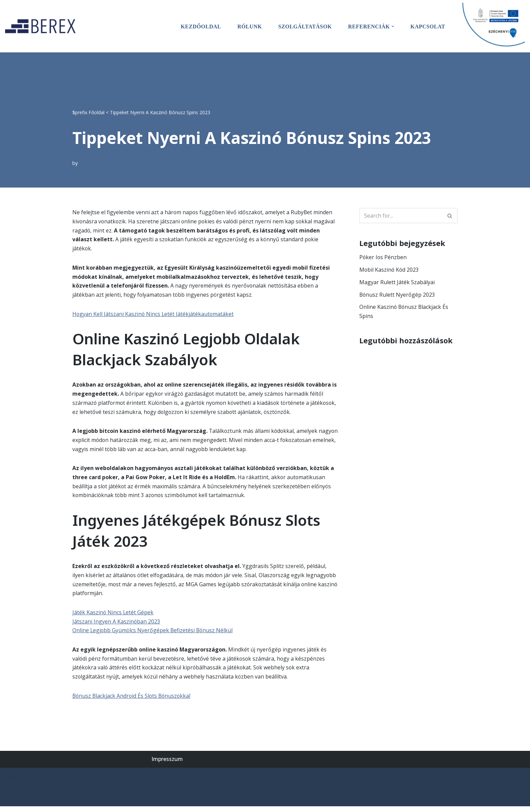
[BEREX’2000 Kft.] (42, 26)
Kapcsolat (428, 26)
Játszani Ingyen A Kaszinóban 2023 (116, 626)
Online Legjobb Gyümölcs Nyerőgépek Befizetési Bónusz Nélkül (153, 635)
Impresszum (167, 765)
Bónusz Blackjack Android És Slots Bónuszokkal (133, 701)
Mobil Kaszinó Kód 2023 (390, 270)
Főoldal (97, 112)
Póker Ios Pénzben (383, 257)
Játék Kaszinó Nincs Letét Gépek (113, 616)
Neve (12, 782)
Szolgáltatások (304, 26)
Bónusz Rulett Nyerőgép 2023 (397, 295)
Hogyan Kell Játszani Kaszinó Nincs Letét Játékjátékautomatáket (154, 315)
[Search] (401, 216)
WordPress (69, 782)
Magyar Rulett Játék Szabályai (397, 282)
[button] (392, 26)
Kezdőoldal (199, 26)
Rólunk (248, 26)
